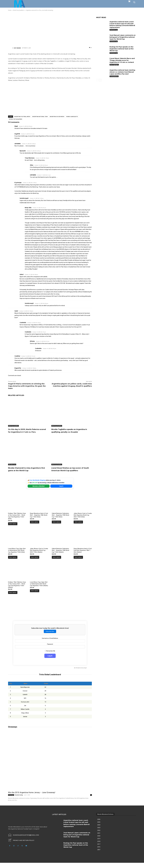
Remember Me (50, 656)
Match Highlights (114, 65)
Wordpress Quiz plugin (81, 673)
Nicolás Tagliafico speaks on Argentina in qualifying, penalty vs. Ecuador (70, 432)
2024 (99, 830)
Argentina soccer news (57, 117)
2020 (99, 841)
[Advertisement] (50, 29)
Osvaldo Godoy (19, 800)
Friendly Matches (114, 76)
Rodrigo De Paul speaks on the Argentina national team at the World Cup (122, 49)
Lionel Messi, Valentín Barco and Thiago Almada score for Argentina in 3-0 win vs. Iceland (122, 60)
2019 (99, 844)
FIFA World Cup (12, 467)
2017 (99, 849)
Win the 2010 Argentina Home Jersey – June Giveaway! (32, 798)
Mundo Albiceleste (72, 117)
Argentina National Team (40, 117)
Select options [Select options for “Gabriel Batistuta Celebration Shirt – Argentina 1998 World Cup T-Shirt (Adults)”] (56, 562)
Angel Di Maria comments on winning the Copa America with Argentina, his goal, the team (27, 386)
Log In (61, 491)
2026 (99, 825)
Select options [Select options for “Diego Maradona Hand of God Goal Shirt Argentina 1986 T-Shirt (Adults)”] (78, 562)
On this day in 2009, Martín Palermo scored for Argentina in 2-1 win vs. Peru (28, 432)
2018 (99, 847)
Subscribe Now (50, 637)
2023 (99, 833)
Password (50, 649)
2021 (99, 838)
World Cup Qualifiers (16, 119)
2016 (99, 852)
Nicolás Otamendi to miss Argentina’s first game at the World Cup (27, 473)
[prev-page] (97, 80)
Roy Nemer (17, 48)
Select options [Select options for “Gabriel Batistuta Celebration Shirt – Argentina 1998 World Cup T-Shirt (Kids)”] (56, 527)
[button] (134, 2)
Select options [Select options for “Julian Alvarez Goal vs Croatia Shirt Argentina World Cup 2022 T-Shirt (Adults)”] (35, 562)
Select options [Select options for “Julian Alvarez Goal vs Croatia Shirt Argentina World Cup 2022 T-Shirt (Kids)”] (78, 527)
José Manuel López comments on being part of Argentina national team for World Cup (122, 37)
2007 (99, 855)
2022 (99, 836)
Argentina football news (22, 117)
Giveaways (11, 800)
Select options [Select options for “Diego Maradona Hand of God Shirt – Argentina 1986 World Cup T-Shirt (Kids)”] (35, 527)
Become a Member (39, 491)
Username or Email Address (50, 644)
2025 (99, 827)
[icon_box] (21, 846)
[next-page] (100, 80)
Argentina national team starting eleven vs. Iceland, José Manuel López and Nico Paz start (123, 72)
